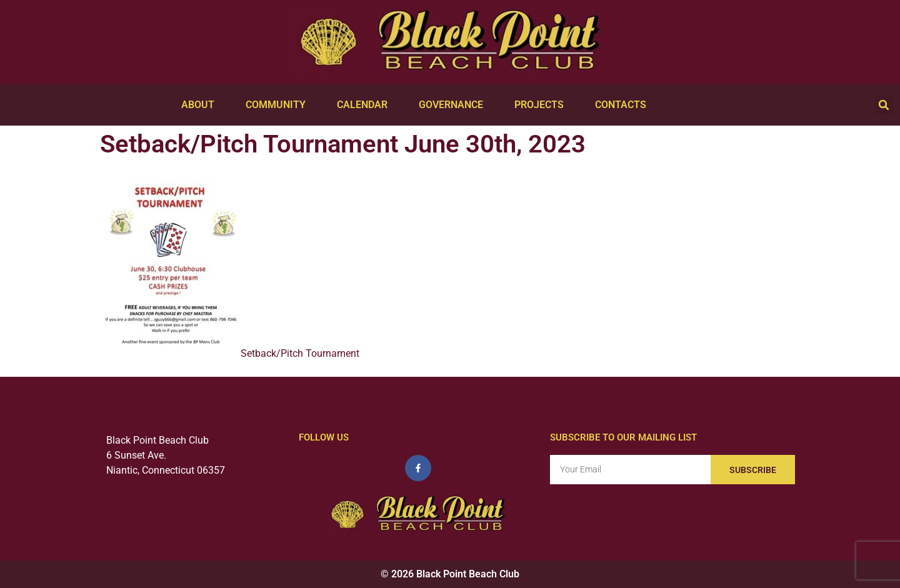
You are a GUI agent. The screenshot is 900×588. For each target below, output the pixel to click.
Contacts (624, 105)
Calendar (365, 105)
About (201, 105)
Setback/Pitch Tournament (300, 353)
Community (279, 105)
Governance (454, 105)
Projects (542, 105)
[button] (884, 105)
